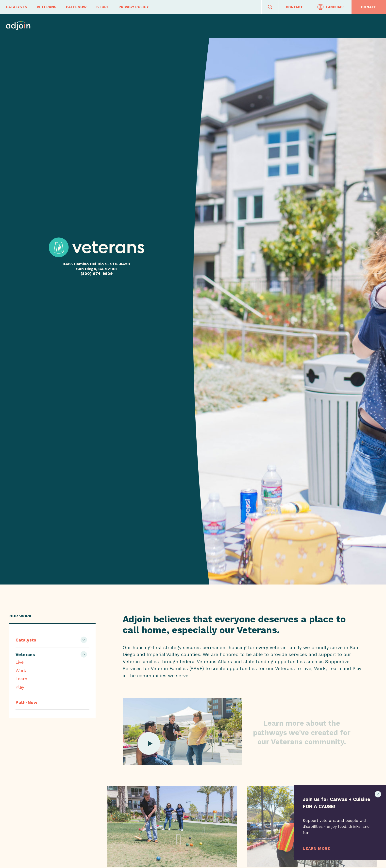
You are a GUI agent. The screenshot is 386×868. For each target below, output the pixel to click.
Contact (294, 7)
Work (21, 671)
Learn (21, 679)
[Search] (270, 7)
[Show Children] (84, 640)
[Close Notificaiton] (378, 794)
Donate (369, 7)
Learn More (316, 848)
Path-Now (76, 7)
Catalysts (17, 7)
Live (20, 662)
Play (20, 687)
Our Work (20, 616)
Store (103, 7)
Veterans (47, 7)
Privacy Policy (134, 7)
